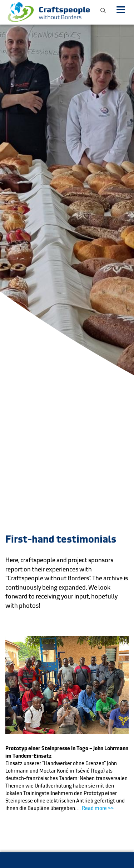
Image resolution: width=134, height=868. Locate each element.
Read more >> (98, 808)
